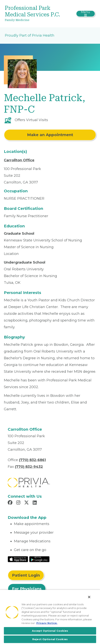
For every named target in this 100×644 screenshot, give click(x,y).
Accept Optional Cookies (50, 631)
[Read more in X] (27, 503)
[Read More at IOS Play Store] (18, 559)
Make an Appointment (50, 135)
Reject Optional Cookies (50, 639)
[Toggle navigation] (86, 14)
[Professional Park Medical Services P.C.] (35, 14)
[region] (50, 617)
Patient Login (26, 575)
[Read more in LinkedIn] (35, 503)
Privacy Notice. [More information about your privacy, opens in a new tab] (47, 623)
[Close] (89, 597)
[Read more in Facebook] (11, 503)
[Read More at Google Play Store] (39, 559)
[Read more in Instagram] (19, 503)
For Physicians (27, 589)
